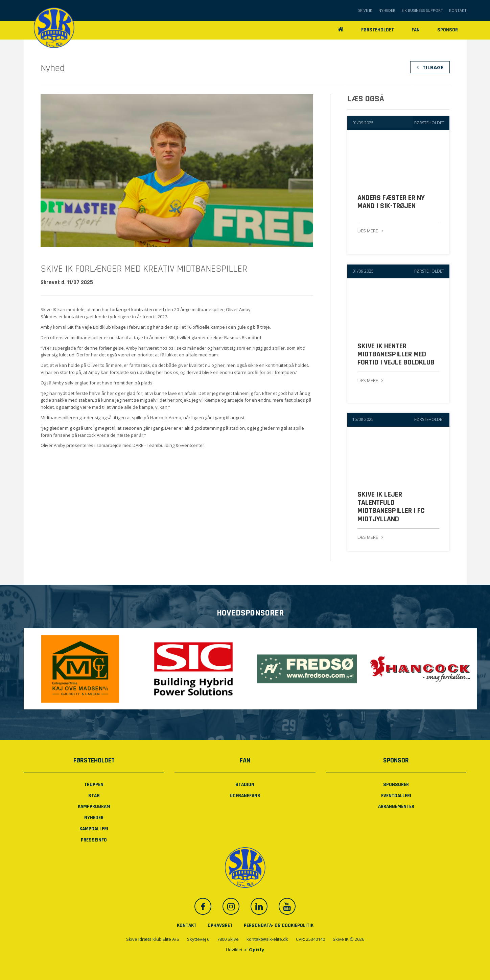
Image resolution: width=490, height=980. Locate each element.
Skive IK (365, 10)
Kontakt (458, 10)
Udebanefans (245, 795)
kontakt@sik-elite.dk (267, 939)
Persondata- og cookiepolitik (279, 925)
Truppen (94, 784)
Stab (94, 795)
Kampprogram (94, 807)
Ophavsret (220, 925)
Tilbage (430, 67)
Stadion (245, 784)
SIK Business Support (422, 10)
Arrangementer (396, 807)
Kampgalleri (94, 828)
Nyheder (387, 10)
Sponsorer (396, 784)
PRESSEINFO (94, 840)
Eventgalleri (396, 795)
